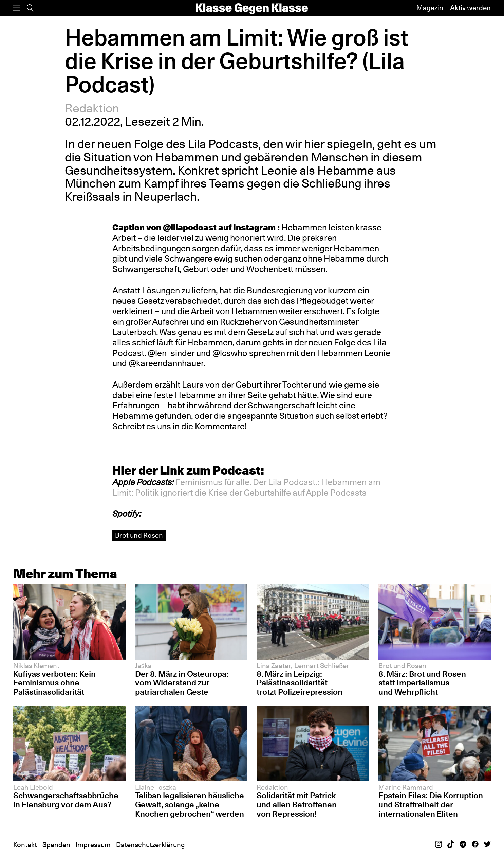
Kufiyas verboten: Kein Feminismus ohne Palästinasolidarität (54, 683)
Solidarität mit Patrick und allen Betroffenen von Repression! (297, 805)
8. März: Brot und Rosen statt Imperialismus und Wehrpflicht (422, 683)
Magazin (430, 8)
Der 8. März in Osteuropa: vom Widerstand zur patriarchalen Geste (182, 683)
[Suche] (30, 8)
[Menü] (17, 8)
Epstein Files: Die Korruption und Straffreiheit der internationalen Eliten (431, 805)
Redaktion (92, 108)
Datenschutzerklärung (151, 845)
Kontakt (25, 845)
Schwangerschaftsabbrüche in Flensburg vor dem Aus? (66, 800)
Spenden (56, 845)
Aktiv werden (470, 8)
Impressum (93, 845)
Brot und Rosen (139, 535)
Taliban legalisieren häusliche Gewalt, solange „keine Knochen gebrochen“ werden (190, 805)
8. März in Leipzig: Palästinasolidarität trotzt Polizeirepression (300, 683)
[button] (246, 487)
